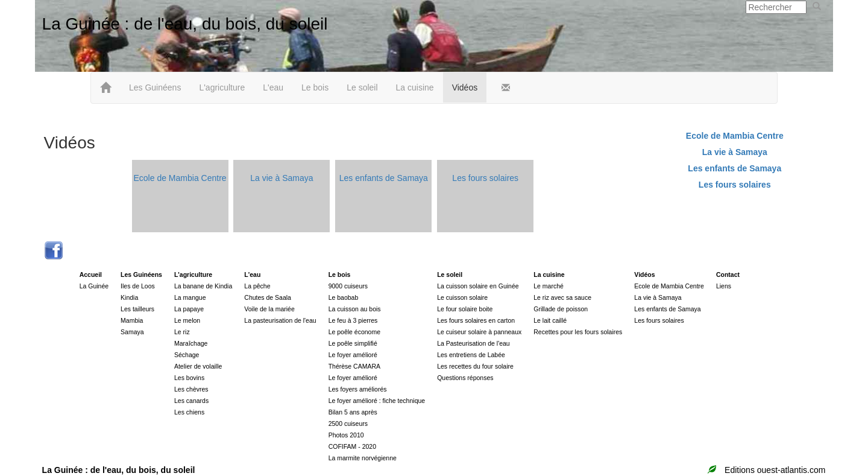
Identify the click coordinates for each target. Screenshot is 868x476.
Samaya (132, 332)
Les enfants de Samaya (384, 178)
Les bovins (189, 378)
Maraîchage (191, 343)
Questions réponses (465, 378)
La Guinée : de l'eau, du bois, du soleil (185, 24)
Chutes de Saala (268, 297)
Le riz (182, 332)
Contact (728, 274)
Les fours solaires (485, 178)
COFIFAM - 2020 (352, 446)
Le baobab (344, 297)
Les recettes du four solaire (475, 366)
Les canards (191, 401)
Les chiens (189, 412)
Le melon (187, 320)
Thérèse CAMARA (354, 366)
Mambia (132, 320)
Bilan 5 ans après (353, 412)
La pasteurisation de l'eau (280, 320)
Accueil (91, 274)
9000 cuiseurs (348, 286)
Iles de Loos (138, 286)
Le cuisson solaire (462, 297)
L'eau (273, 87)
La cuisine (415, 87)
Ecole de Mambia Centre (180, 178)
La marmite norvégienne (363, 458)
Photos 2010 (346, 435)
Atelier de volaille (198, 366)
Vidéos (465, 87)
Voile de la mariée (269, 309)
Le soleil (362, 87)
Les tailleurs (137, 309)
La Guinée (94, 286)
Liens (724, 286)
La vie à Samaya (281, 178)
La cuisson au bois (355, 309)
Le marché (549, 286)
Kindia (129, 297)
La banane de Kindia (203, 286)
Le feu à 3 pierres (353, 320)
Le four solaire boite (465, 309)
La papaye (189, 309)
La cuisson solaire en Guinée (478, 286)
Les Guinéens (155, 87)
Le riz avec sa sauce (562, 297)
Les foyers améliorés (358, 389)
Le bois (315, 87)
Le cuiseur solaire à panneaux (479, 332)
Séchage (187, 355)
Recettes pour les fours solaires (578, 332)
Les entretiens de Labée (471, 355)
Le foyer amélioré (353, 355)
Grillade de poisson (561, 309)
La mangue (190, 297)
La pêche (257, 286)
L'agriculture (222, 87)
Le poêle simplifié (353, 343)
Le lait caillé (550, 320)
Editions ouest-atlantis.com (775, 470)
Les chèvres (191, 389)
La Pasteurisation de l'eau (473, 343)
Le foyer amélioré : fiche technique (377, 401)
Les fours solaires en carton (476, 320)
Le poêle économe (354, 332)
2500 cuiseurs (348, 424)
